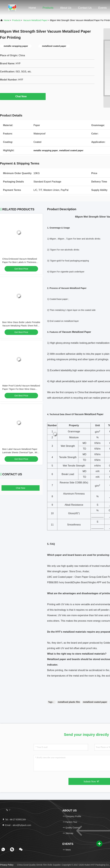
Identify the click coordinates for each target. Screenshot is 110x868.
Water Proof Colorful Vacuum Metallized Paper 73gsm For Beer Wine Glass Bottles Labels (21, 389)
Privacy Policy (7, 865)
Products (48, 8)
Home (32, 8)
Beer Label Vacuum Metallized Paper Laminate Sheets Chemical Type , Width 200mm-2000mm (21, 452)
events (102, 8)
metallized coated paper (95, 702)
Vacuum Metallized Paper (35, 20)
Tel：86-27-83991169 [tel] (14, 820)
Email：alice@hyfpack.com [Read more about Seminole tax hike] (17, 825)
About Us (66, 8)
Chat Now (23, 96)
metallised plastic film (69, 702)
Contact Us (85, 8)
